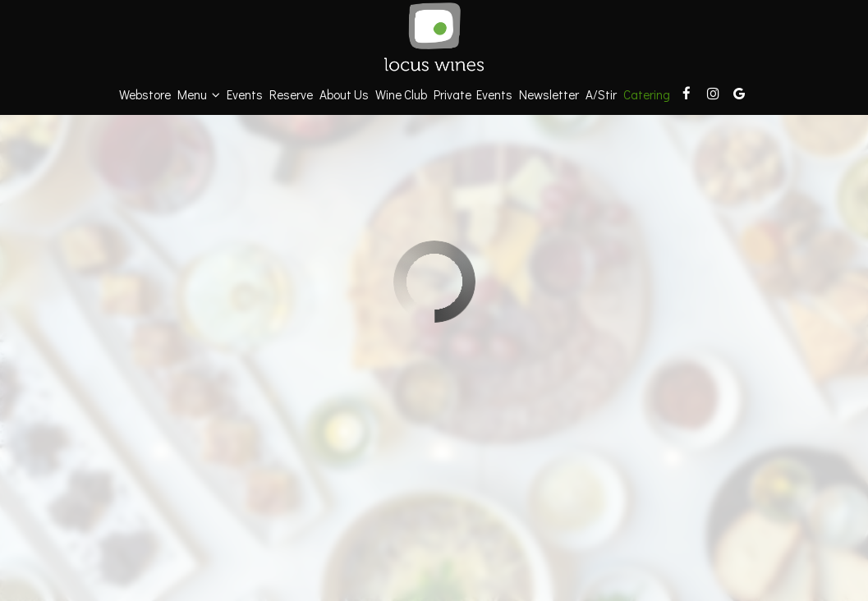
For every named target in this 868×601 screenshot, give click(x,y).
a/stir (601, 94)
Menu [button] (199, 94)
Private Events (473, 94)
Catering (647, 94)
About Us (344, 94)
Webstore (145, 94)
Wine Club (401, 94)
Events (245, 94)
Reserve (291, 94)
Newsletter (549, 94)
